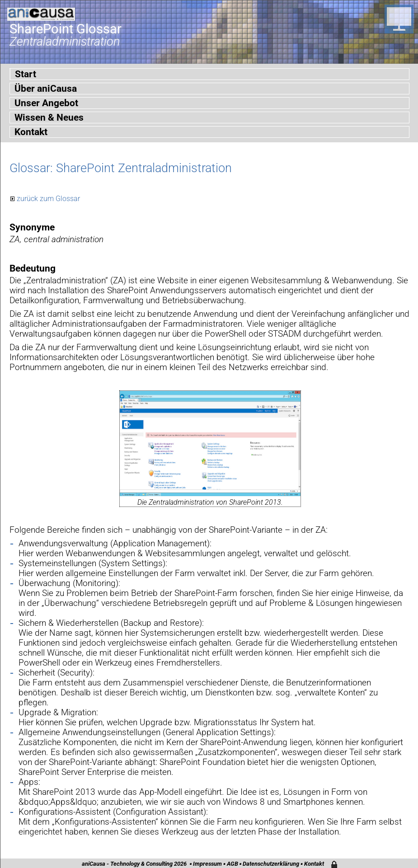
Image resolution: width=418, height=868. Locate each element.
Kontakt (31, 132)
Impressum (207, 864)
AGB (232, 864)
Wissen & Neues (49, 117)
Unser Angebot (46, 103)
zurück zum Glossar (48, 199)
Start (26, 74)
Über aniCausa (46, 89)
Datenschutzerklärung (271, 864)
